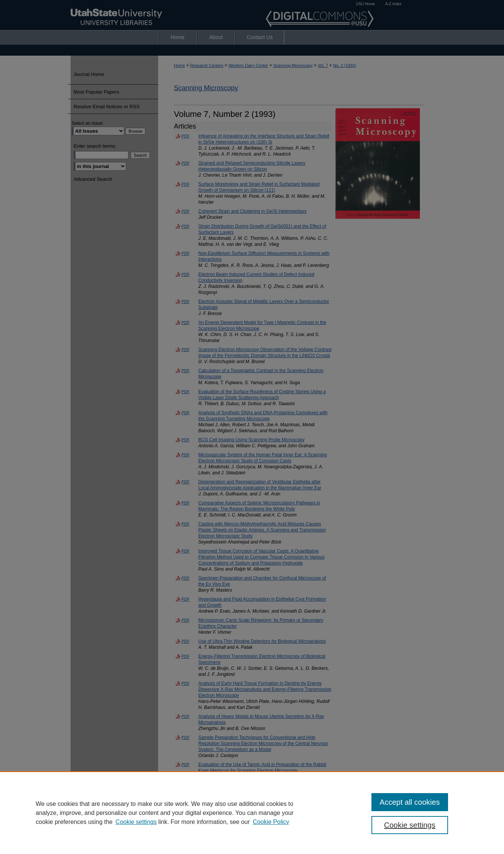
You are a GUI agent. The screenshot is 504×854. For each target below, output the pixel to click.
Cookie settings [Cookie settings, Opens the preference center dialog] (410, 825)
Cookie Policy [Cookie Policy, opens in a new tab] (271, 822)
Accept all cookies (410, 802)
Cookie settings (136, 822)
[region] (252, 813)
